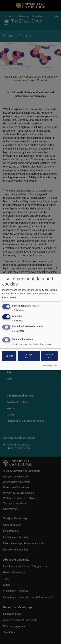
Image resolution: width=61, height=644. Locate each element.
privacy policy (9, 297)
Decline (9, 356)
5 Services (18, 331)
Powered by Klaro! (50, 366)
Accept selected (29, 356)
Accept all (49, 356)
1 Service (18, 321)
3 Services (18, 310)
